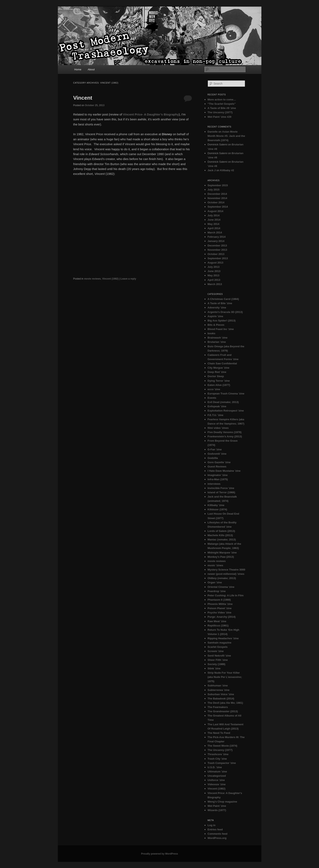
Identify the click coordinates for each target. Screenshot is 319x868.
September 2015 (218, 185)
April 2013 (214, 280)
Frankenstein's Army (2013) (225, 436)
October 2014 (216, 202)
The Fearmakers (218, 707)
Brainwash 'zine (218, 338)
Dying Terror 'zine (219, 381)
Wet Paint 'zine (217, 806)
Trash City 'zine (217, 759)
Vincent (83, 98)
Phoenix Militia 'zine (220, 604)
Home (78, 69)
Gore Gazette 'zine (219, 462)
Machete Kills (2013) (220, 535)
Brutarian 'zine (217, 342)
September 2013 (218, 258)
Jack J (212, 170)
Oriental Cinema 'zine (221, 587)
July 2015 (214, 190)
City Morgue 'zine (219, 368)
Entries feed (215, 829)
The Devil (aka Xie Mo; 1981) (225, 703)
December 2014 (217, 194)
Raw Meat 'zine (217, 621)
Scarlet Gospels (218, 647)
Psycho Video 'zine (220, 613)
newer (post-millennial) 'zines (226, 574)
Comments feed (218, 834)
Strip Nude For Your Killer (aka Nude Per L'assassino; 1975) (225, 677)
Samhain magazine (220, 643)
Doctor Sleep (216, 376)
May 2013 (214, 275)
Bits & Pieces (216, 325)
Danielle (213, 132)
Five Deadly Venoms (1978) (225, 432)
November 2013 (217, 250)
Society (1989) (217, 664)
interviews (214, 484)
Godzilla (213, 458)
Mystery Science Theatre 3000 (226, 570)
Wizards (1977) (217, 810)
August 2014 (215, 211)
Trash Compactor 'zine (222, 763)
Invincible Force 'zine (221, 488)
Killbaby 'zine (216, 505)
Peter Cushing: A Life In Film (226, 595)
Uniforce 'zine (216, 780)
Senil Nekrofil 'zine (219, 656)
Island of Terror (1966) (221, 492)
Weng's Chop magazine (222, 802)
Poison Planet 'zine (220, 608)
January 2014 (216, 241)
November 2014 (217, 198)
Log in (212, 825)
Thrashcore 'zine (218, 754)
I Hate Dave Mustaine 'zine (224, 471)
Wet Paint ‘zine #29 (220, 117)
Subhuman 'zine (218, 686)
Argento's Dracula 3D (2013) (225, 312)
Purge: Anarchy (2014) (222, 617)
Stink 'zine (214, 668)
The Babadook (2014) (221, 699)
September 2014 (218, 207)
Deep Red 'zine (217, 372)
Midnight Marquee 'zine (222, 553)
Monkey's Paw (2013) (221, 557)
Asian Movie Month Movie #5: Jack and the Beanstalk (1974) (226, 136)
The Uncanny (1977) (220, 112)
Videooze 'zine (217, 784)
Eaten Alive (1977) (219, 385)
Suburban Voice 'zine (221, 694)
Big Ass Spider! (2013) (222, 321)
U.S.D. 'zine (215, 767)
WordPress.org (217, 838)
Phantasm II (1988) (219, 600)
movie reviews (92, 279)
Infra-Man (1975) (218, 479)
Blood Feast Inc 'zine (221, 329)
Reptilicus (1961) (218, 626)
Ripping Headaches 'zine (223, 638)
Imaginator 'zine (218, 475)
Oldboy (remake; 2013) (222, 578)
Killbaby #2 (227, 170)
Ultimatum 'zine (217, 772)
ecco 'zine (214, 389)
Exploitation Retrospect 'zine (226, 411)
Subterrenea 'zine (219, 690)
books (212, 333)
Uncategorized (217, 776)
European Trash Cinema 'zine (226, 394)
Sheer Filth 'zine (218, 660)
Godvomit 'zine (217, 454)
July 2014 (214, 215)
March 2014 (215, 233)
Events (212, 398)
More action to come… (222, 100)
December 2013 (217, 246)
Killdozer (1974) (217, 509)
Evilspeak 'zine (217, 406)
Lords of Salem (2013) (221, 531)
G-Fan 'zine (215, 449)
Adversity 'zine (217, 308)
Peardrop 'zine (217, 591)
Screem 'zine (216, 651)
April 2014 (214, 228)
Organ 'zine (215, 582)
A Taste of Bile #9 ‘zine (222, 108)
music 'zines (215, 565)
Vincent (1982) (110, 279)
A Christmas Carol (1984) (223, 299)
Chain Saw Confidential (222, 363)
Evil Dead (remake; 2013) (223, 402)
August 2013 (215, 263)
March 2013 (215, 284)
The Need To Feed (219, 733)
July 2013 (214, 267)
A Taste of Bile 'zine (220, 303)
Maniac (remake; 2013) (222, 540)
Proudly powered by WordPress (159, 854)
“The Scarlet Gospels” (222, 104)
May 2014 (214, 224)
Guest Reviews (217, 467)
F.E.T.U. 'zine (216, 415)
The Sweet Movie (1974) (223, 746)
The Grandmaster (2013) (223, 711)
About (91, 69)
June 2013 (214, 271)
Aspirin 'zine (215, 316)
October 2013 (216, 254)
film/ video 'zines (218, 428)
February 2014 (217, 237)
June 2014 (214, 220)
